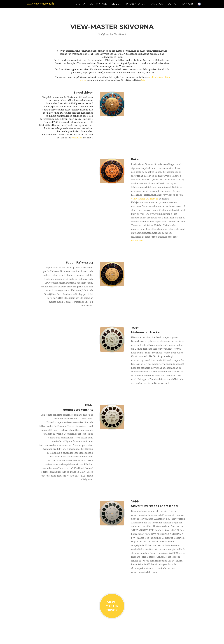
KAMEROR (157, 8)
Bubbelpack (138, 240)
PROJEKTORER (136, 8)
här (143, 80)
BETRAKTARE (98, 8)
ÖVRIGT (173, 8)
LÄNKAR (188, 8)
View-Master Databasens (145, 199)
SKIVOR (116, 8)
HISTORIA (79, 8)
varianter (77, 138)
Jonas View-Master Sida (45, 8)
